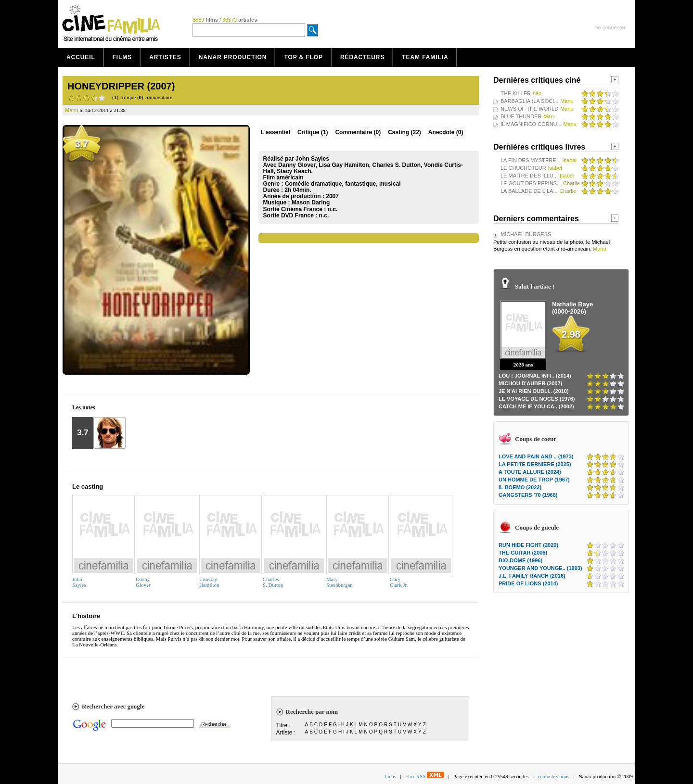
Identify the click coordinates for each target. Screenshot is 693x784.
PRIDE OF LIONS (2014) (528, 583)
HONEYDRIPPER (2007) (121, 86)
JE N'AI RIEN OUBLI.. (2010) (534, 391)
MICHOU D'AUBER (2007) (530, 383)
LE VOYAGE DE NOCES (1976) (537, 399)
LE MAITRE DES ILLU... (529, 176)
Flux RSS (425, 776)
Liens (390, 776)
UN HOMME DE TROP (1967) (534, 480)
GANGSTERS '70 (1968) (528, 495)
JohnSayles (79, 582)
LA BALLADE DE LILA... (529, 191)
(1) (313, 132)
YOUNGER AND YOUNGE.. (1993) (540, 568)
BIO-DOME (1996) (520, 560)
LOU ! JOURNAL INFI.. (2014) (535, 376)
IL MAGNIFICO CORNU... (531, 124)
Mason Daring (311, 202)
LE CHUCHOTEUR (523, 168)
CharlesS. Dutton (273, 582)
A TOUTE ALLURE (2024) (530, 472)
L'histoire (86, 616)
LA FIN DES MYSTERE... (531, 160)
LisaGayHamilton (209, 582)
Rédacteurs (362, 57)
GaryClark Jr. (399, 582)
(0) (358, 132)
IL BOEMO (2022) (520, 487)
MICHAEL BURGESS (526, 234)
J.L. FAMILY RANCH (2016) (532, 576)
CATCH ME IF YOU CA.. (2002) (536, 406)
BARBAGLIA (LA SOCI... (529, 101)
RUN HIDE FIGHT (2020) (528, 545)
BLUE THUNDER (521, 116)
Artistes (165, 57)
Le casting (88, 487)
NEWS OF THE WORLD (529, 109)
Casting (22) (404, 132)
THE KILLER (516, 93)
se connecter (610, 27)
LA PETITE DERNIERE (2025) (535, 464)
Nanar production (233, 57)
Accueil (81, 57)
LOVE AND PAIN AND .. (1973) (536, 456)
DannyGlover (143, 582)
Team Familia (425, 57)
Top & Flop (303, 57)
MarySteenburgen (340, 582)
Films (122, 57)
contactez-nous (553, 776)
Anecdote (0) (446, 132)
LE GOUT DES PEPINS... (531, 183)
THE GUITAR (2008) (523, 553)
